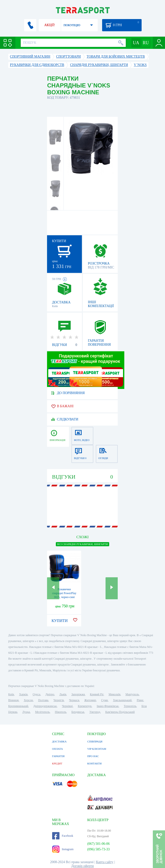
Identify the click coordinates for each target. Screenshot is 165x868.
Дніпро (50, 694)
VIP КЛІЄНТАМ (97, 749)
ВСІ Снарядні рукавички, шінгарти (83, 544)
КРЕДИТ (57, 763)
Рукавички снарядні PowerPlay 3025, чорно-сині (64, 593)
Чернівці (67, 706)
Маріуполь (132, 694)
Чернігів (59, 700)
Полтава (43, 700)
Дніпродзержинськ (45, 706)
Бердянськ (78, 712)
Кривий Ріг (97, 694)
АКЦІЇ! (50, 25)
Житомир (90, 700)
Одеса (36, 694)
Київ (11, 694)
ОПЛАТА (58, 749)
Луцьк (26, 712)
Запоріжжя (78, 694)
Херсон (28, 700)
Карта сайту (105, 862)
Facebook (63, 836)
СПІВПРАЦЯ (95, 741)
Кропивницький (18, 706)
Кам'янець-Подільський (120, 712)
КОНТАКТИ (94, 763)
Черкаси (74, 700)
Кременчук (85, 706)
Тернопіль (130, 706)
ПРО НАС (93, 756)
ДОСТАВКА (59, 741)
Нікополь (61, 712)
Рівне (140, 700)
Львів (63, 694)
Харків (23, 694)
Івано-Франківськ (108, 706)
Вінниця (14, 700)
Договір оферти (82, 866)
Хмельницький (122, 700)
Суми (105, 700)
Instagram (63, 849)
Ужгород (95, 712)
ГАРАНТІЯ (58, 756)
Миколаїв (114, 694)
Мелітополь (42, 712)
